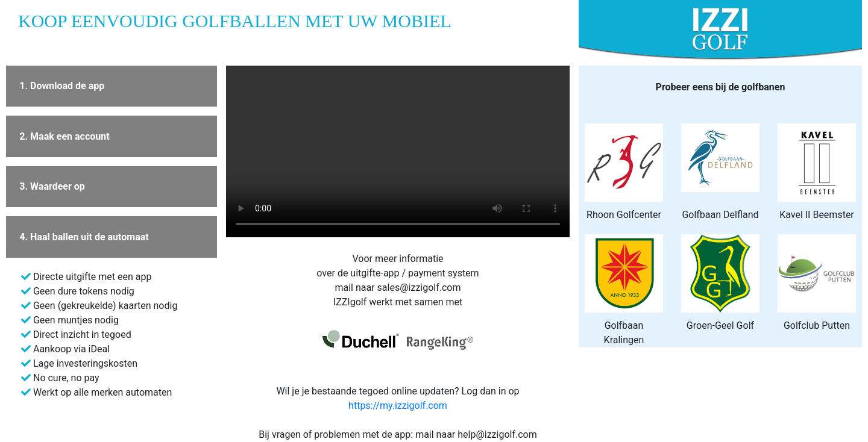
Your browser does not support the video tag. (398, 151)
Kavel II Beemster (817, 215)
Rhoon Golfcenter (624, 215)
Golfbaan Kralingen (624, 333)
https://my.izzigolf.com (398, 406)
